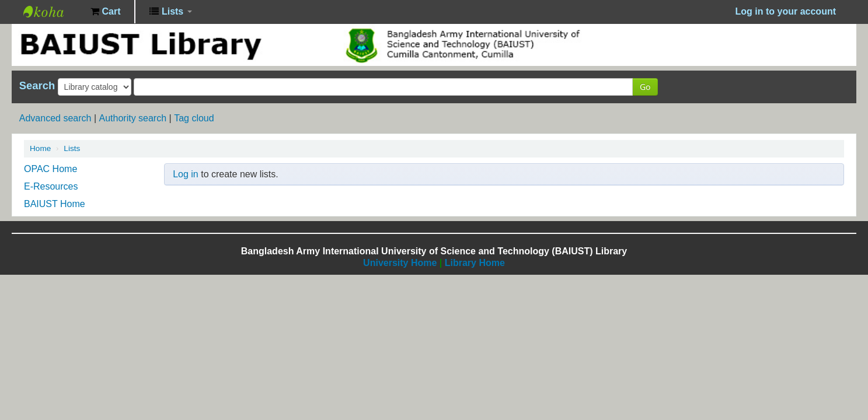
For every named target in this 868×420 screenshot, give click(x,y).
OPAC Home (50, 169)
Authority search (133, 118)
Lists (72, 148)
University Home (400, 263)
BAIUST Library (53, 12)
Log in (186, 174)
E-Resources (51, 186)
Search (37, 86)
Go (645, 87)
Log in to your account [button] (786, 11)
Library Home (475, 263)
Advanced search (55, 118)
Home (40, 148)
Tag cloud (194, 118)
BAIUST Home (55, 204)
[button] (105, 12)
